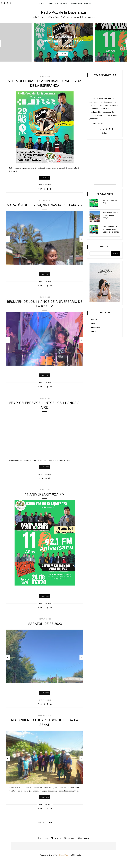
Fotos (93, 324)
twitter (56, 843)
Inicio (41, 3)
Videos (93, 332)
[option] (63, 42)
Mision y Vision (61, 3)
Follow (105, 133)
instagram (83, 843)
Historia (49, 3)
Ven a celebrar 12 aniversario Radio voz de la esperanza (63, 41)
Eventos (87, 3)
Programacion (76, 3)
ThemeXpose (64, 860)
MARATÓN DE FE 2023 (45, 630)
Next (51, 827)
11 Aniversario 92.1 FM (45, 501)
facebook (43, 843)
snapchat (69, 843)
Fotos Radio (95, 328)
